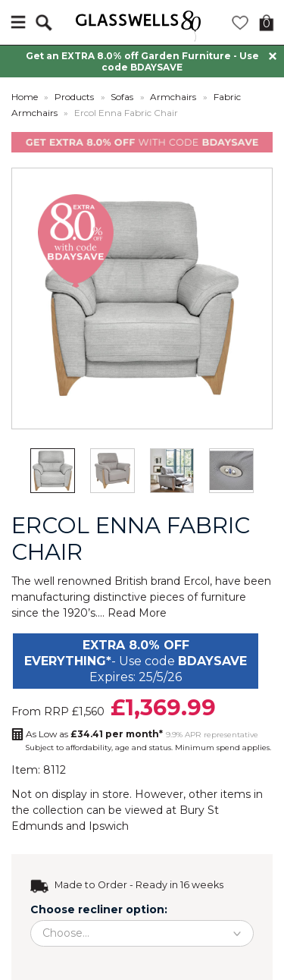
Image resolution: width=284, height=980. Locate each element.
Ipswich (109, 826)
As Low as (94, 734)
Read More (137, 613)
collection (58, 810)
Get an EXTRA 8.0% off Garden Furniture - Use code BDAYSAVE (142, 61)
